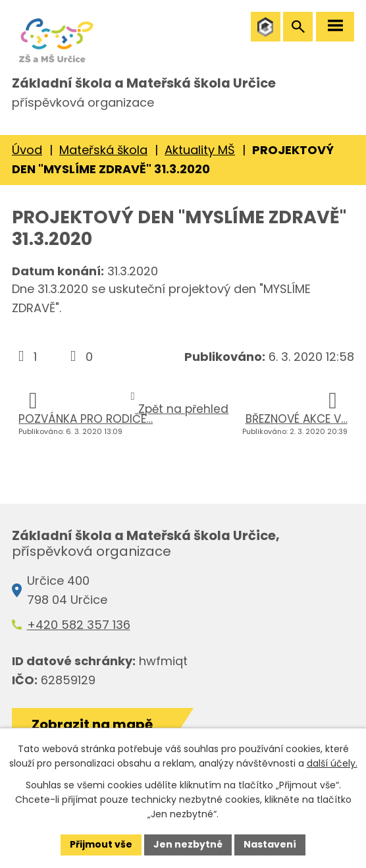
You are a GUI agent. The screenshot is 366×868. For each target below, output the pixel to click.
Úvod (27, 150)
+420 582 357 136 (79, 625)
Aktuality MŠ (200, 150)
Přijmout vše (101, 844)
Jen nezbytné (188, 844)
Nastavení (270, 844)
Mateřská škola (103, 150)
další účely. (332, 763)
